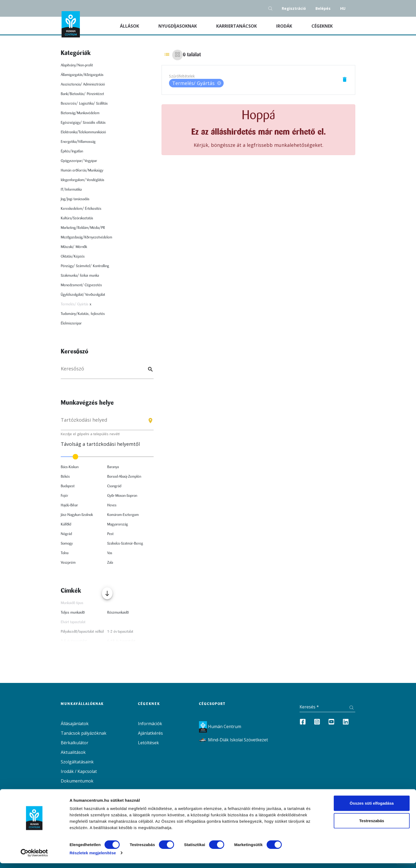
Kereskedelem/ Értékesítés (81, 209)
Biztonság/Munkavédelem (80, 113)
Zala (110, 563)
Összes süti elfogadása (372, 808)
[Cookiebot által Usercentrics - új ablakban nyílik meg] (34, 858)
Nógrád (66, 534)
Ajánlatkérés (150, 733)
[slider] (107, 457)
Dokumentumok (77, 781)
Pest (110, 534)
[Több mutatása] (107, 593)
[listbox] (196, 83)
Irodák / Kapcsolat (79, 771)
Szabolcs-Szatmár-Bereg (125, 544)
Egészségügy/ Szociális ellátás (83, 123)
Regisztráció (294, 8)
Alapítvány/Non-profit (77, 65)
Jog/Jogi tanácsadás (75, 199)
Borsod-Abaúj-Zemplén (124, 477)
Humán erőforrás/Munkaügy (82, 170)
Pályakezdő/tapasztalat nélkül (82, 632)
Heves (112, 505)
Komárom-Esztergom (123, 515)
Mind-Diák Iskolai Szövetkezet (233, 740)
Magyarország (118, 524)
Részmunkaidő (118, 613)
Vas (110, 553)
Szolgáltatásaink (77, 762)
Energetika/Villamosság (78, 142)
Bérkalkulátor (75, 743)
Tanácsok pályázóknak (84, 733)
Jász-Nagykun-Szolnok (77, 515)
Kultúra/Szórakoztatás (77, 218)
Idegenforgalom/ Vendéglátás (83, 180)
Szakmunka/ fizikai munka (80, 276)
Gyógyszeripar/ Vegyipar (79, 161)
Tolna (65, 553)
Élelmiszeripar (71, 323)
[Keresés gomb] (272, 8)
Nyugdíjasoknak (178, 26)
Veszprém (68, 563)
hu (343, 8)
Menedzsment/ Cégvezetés (81, 285)
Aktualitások (73, 752)
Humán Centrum (220, 726)
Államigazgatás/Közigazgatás (82, 75)
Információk (150, 724)
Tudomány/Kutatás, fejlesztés (83, 314)
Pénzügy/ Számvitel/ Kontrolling (85, 266)
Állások (136, 26)
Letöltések (148, 743)
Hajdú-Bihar (69, 505)
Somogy (67, 544)
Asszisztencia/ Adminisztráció (83, 84)
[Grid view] (177, 55)
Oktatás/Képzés (73, 256)
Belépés (323, 8)
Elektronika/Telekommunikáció (83, 132)
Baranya (113, 467)
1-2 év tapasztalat (120, 632)
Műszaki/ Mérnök (74, 247)
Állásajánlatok (75, 724)
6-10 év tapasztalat (121, 641)
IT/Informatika (71, 190)
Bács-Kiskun (70, 467)
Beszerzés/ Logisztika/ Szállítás (84, 104)
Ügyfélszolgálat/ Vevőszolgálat (83, 295)
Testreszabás (372, 825)
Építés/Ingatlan (72, 151)
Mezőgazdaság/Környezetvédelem (86, 237)
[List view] (167, 55)
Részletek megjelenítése (93, 858)
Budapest (68, 486)
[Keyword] (150, 370)
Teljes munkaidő (73, 613)
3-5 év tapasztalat (74, 641)
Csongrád (114, 486)
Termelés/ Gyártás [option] (196, 83)
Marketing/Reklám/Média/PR (83, 228)
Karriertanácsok (237, 26)
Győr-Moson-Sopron (122, 496)
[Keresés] (107, 371)
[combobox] (107, 422)
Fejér (64, 496)
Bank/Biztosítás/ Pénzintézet (82, 94)
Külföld (66, 524)
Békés (65, 477)
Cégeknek (323, 26)
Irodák (285, 26)
